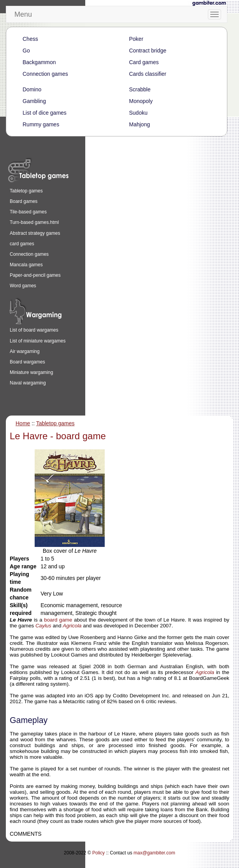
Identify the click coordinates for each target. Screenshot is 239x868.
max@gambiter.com (154, 853)
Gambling (34, 101)
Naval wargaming (28, 383)
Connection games (45, 74)
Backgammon (39, 62)
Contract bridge (148, 51)
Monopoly (141, 101)
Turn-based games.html (34, 222)
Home (23, 423)
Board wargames (27, 362)
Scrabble (140, 89)
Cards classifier (148, 74)
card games (22, 244)
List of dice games (45, 113)
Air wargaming (25, 351)
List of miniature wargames (38, 341)
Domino (32, 89)
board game (58, 620)
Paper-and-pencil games (35, 275)
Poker (136, 39)
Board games (24, 201)
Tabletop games (26, 191)
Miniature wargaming (31, 372)
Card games (144, 62)
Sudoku (138, 113)
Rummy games (41, 124)
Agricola (72, 626)
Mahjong (140, 124)
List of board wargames (34, 330)
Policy (98, 853)
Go (26, 51)
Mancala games (26, 265)
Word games (23, 286)
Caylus (43, 626)
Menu (23, 14)
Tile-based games (28, 212)
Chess (30, 39)
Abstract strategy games (35, 233)
